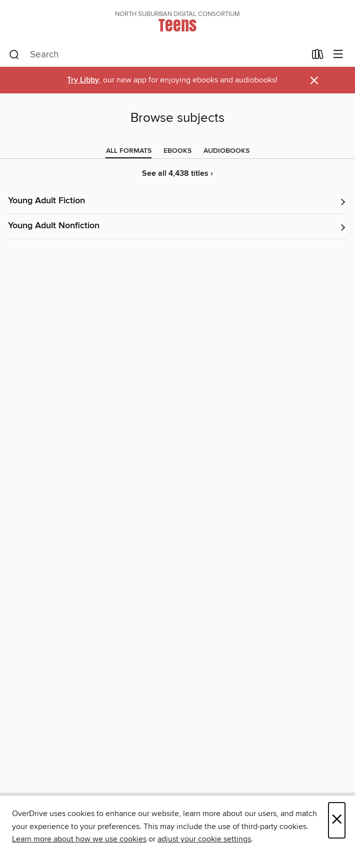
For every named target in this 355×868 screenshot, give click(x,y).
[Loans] (318, 56)
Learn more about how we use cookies (79, 839)
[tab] (129, 151)
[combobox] (157, 55)
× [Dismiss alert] (314, 81)
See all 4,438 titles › (177, 174)
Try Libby (83, 80)
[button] (177, 202)
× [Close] (337, 820)
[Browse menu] (338, 55)
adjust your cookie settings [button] (204, 839)
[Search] (14, 55)
